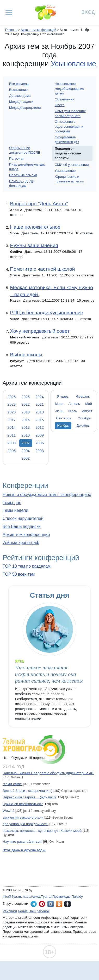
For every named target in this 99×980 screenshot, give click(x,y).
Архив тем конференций (26, 535)
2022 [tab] (26, 404)
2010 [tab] (26, 435)
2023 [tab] (12, 404)
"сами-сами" (13, 784)
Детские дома (20, 96)
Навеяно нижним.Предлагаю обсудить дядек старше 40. (48, 773)
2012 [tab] (40, 427)
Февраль (83, 396)
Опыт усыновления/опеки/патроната (70, 113)
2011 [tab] (12, 435)
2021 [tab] (40, 404)
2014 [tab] (12, 427)
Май (88, 404)
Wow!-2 (8, 811)
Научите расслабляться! (22, 842)
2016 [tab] (26, 420)
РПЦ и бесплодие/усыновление (47, 313)
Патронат (17, 158)
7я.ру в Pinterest (42, 904)
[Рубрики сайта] (9, 12)
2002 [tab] (26, 458)
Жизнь (20, 661)
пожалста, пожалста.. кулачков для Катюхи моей (42, 831)
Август (87, 411)
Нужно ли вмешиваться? (23, 804)
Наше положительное (35, 227)
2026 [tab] (12, 397)
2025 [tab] (26, 397)
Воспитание (18, 90)
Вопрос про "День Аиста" (39, 204)
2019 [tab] (26, 412)
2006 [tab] (40, 443)
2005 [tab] (12, 451)
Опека (60, 105)
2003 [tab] (40, 451)
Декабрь (83, 426)
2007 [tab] (26, 443)
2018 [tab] (40, 412)
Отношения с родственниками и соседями (69, 126)
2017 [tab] (12, 420)
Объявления (64, 99)
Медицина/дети (21, 102)
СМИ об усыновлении (72, 165)
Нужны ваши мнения (34, 245)
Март (59, 404)
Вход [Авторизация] (88, 12)
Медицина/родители (25, 108)
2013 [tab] (26, 427)
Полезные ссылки (23, 175)
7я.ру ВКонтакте (51, 904)
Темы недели (15, 510)
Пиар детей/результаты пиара (27, 167)
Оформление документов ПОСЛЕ (25, 150)
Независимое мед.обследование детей (69, 88)
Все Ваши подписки (22, 526)
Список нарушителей (23, 518)
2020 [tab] (12, 412)
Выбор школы (26, 355)
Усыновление (73, 64)
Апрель (74, 404)
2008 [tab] (12, 443)
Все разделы (19, 84)
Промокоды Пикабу (68, 897)
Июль (73, 411)
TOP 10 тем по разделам (27, 566)
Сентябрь (64, 418)
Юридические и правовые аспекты (69, 179)
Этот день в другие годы (24, 850)
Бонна (23, 911)
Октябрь (84, 418)
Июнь (59, 411)
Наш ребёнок (39, 911)
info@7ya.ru (12, 897)
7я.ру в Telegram (34, 904)
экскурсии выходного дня (23, 817)
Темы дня (12, 503)
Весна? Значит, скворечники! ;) (27, 791)
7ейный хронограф (21, 543)
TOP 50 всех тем (19, 574)
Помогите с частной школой (42, 269)
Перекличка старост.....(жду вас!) (29, 797)
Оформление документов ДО (67, 139)
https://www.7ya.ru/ (37, 897)
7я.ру (67, 904)
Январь (63, 396)
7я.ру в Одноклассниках (59, 904)
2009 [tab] (40, 435)
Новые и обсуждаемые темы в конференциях (47, 495)
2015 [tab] (40, 420)
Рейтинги (10, 911)
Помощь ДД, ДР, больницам (22, 183)
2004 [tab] (26, 451)
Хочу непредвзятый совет (40, 331)
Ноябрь (63, 426)
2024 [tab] (40, 397)
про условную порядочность (26, 824)
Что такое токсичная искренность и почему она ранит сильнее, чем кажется (49, 674)
